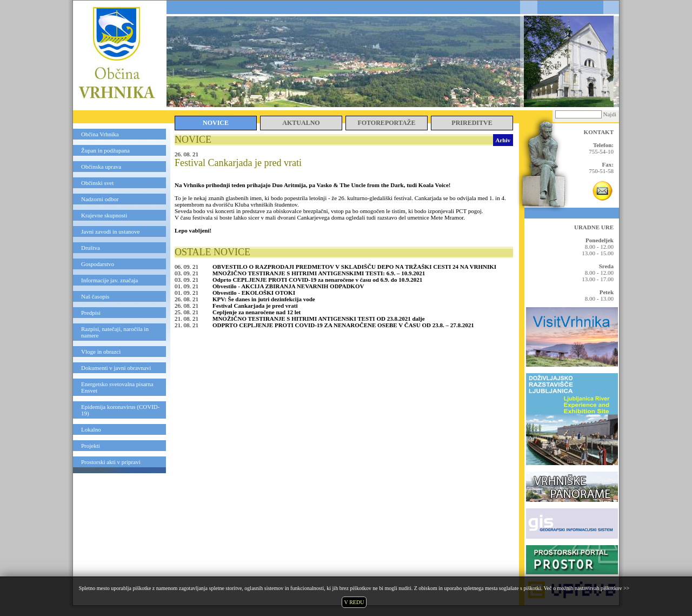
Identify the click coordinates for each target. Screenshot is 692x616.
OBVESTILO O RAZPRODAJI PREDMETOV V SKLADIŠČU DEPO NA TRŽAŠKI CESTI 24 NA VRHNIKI (354, 267)
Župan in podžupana (105, 150)
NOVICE (216, 123)
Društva (91, 248)
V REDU (354, 602)
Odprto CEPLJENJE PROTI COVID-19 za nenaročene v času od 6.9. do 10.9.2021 (317, 280)
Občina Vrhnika (100, 134)
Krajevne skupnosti (104, 215)
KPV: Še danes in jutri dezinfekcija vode (264, 299)
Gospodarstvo (98, 264)
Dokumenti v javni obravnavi (116, 368)
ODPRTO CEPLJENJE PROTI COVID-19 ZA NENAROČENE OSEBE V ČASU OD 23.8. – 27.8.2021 (343, 325)
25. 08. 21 (187, 312)
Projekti (91, 446)
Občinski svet (97, 183)
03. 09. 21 (187, 273)
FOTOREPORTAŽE (386, 123)
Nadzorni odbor (100, 199)
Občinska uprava (101, 167)
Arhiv (503, 140)
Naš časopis (95, 296)
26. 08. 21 (187, 299)
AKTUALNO (301, 123)
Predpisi (91, 313)
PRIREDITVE (472, 123)
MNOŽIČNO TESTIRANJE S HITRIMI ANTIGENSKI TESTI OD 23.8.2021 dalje (319, 319)
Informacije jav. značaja (109, 280)
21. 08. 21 (187, 319)
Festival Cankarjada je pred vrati (255, 306)
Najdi (610, 114)
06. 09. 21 (187, 267)
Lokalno (91, 429)
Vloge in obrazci (101, 352)
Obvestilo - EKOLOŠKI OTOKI (254, 293)
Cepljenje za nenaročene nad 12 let (257, 312)
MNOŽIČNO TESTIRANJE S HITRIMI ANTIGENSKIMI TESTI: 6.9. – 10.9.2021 (319, 273)
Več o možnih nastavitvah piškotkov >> (586, 588)
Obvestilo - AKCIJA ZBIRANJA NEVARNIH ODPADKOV (288, 286)
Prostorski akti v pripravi (111, 462)
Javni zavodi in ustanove (110, 231)
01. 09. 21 (187, 286)
